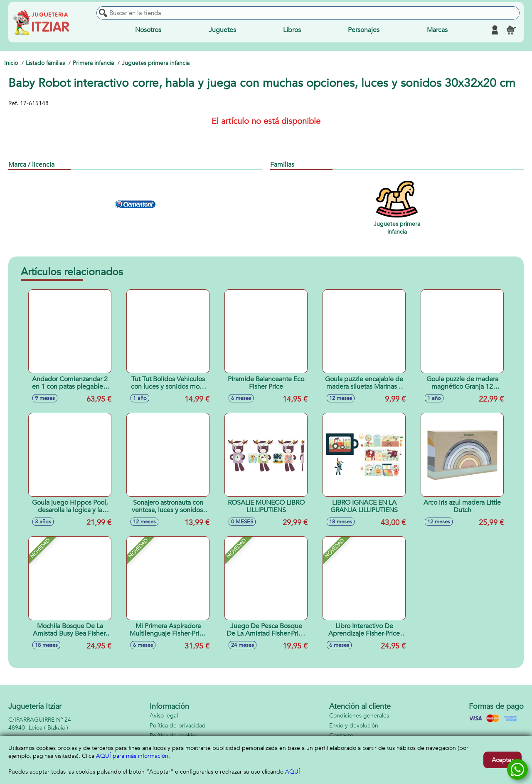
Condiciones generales (359, 716)
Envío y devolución (354, 726)
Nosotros (148, 30)
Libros (292, 30)
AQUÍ (293, 772)
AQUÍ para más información (132, 756)
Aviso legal (164, 716)
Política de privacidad (178, 726)
